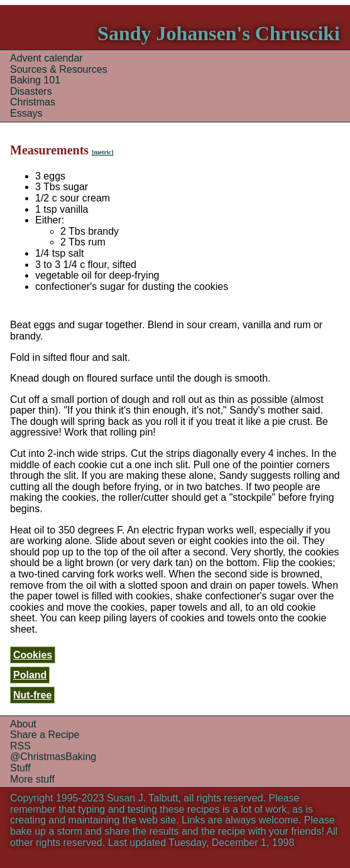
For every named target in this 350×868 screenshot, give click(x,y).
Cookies (33, 655)
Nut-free (32, 695)
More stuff (32, 779)
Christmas (33, 102)
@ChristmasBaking (53, 757)
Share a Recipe (45, 735)
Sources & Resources (59, 69)
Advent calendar (46, 58)
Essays (26, 113)
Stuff (20, 768)
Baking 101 (35, 80)
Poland (30, 675)
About (23, 724)
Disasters (31, 91)
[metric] (102, 152)
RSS (20, 746)
